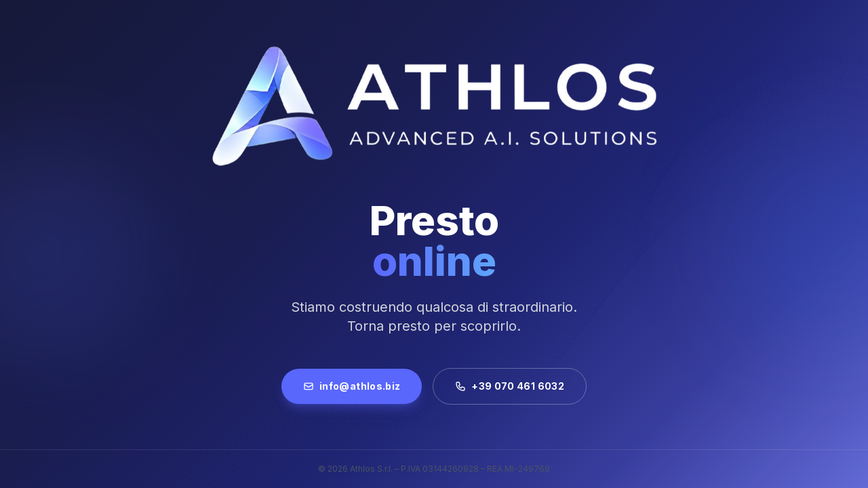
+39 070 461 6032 (510, 386)
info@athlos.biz (352, 386)
